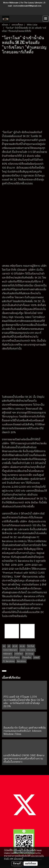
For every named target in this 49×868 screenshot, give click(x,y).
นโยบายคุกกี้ (18, 859)
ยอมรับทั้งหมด (31, 864)
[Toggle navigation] (46, 19)
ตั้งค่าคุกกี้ (17, 864)
